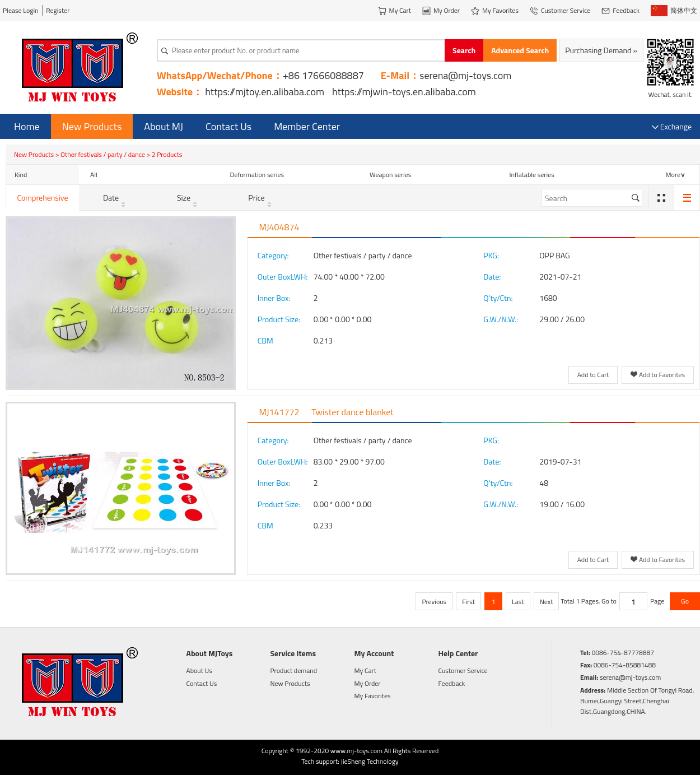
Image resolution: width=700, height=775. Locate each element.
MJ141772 (279, 412)
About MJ (164, 126)
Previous (434, 602)
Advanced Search (520, 50)
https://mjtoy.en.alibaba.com (265, 92)
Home (27, 126)
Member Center (307, 126)
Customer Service (463, 670)
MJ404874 (279, 227)
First (468, 602)
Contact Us (228, 126)
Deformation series (257, 175)
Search (464, 50)
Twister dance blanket (353, 412)
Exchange (672, 126)
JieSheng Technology (369, 761)
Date (115, 198)
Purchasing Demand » (601, 50)
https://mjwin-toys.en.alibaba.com (404, 92)
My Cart (365, 670)
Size (188, 198)
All (94, 175)
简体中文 (674, 11)
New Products (92, 126)
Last (518, 602)
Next (547, 602)
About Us (199, 670)
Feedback (452, 683)
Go (685, 601)
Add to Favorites (658, 375)
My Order (368, 683)
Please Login (21, 10)
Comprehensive (42, 198)
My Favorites (373, 696)
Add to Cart (593, 375)
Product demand (294, 670)
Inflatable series (532, 175)
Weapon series (390, 175)
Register (58, 10)
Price (261, 198)
